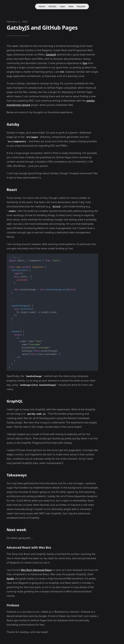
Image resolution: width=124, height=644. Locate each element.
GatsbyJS (51, 55)
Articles (52, 6)
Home (42, 6)
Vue (85, 63)
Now (71, 6)
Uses (62, 6)
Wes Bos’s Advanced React (36, 570)
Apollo (10, 579)
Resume (81, 6)
